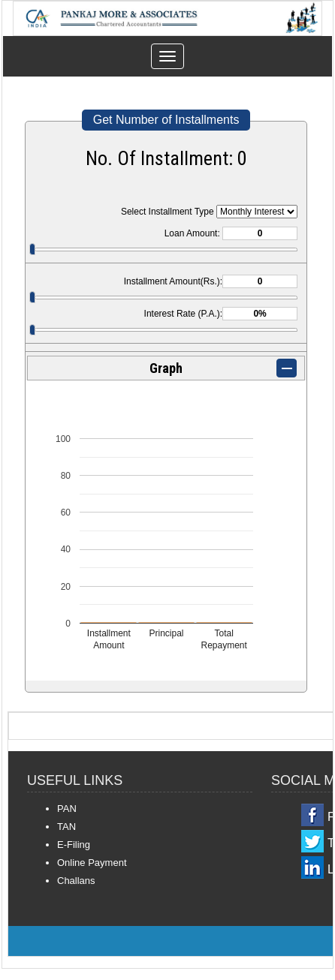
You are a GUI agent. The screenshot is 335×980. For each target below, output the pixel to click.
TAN (66, 827)
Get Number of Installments (166, 120)
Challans (76, 881)
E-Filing (74, 845)
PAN (67, 809)
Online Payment (92, 863)
